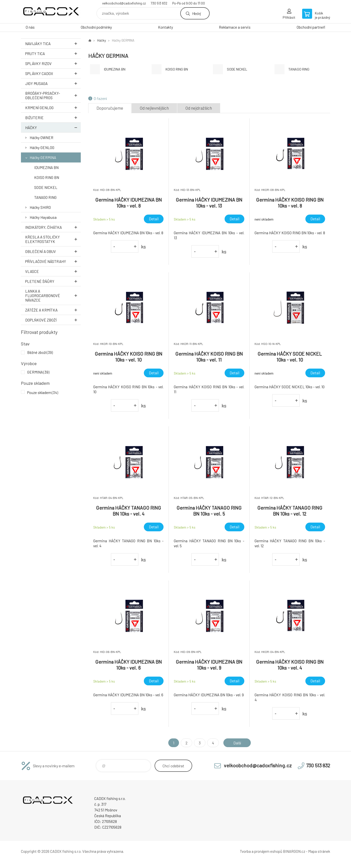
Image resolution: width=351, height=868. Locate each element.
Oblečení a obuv (53, 251)
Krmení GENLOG (53, 108)
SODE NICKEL (46, 187)
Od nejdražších (199, 108)
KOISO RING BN (47, 177)
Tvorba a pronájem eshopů (261, 851)
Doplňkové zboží (53, 320)
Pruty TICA (53, 53)
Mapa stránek (319, 851)
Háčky (53, 127)
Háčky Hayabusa (43, 217)
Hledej (196, 13)
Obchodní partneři (311, 27)
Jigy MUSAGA (53, 83)
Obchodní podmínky (96, 27)
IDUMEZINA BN (46, 167)
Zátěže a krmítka (53, 310)
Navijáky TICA (53, 43)
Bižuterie (53, 118)
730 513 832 (159, 3)
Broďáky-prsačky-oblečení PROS (53, 95)
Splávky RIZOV (53, 63)
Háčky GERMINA (43, 158)
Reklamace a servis (235, 27)
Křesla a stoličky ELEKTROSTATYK (53, 239)
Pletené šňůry (53, 281)
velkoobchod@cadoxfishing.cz (124, 3)
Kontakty (166, 27)
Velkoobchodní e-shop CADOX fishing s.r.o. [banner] (51, 12)
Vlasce (53, 271)
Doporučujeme (110, 108)
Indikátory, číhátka (53, 227)
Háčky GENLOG (42, 148)
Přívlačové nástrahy (53, 261)
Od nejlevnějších (154, 108)
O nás (30, 27)
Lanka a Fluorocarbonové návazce (53, 296)
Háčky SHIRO (40, 207)
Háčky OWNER (42, 138)
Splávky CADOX (53, 73)
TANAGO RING (45, 197)
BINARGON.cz (294, 851)
